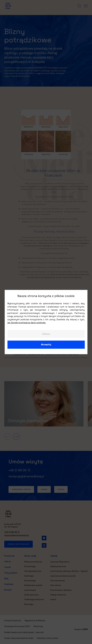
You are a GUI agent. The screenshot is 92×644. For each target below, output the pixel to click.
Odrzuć (46, 334)
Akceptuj (46, 345)
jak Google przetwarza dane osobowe (26, 323)
